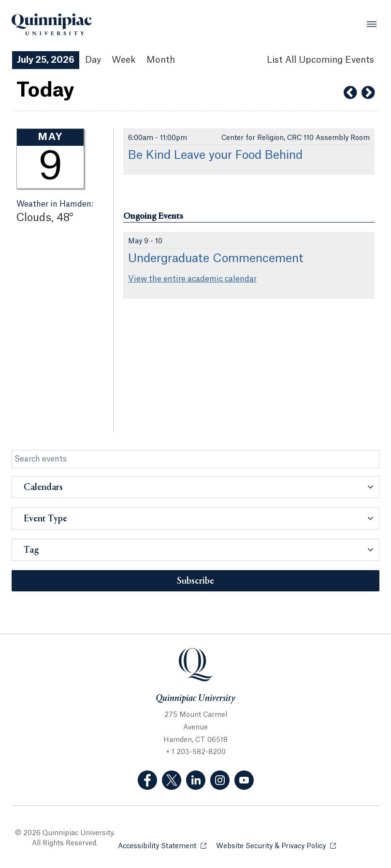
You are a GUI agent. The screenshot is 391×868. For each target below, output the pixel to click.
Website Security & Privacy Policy (276, 846)
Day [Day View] (93, 60)
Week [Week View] (124, 60)
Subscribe (195, 581)
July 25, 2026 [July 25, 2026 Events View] (46, 60)
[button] (195, 487)
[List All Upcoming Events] (320, 60)
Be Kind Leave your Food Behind (215, 155)
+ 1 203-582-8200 (196, 752)
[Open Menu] (372, 24)
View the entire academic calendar (192, 279)
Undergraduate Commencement (216, 259)
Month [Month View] (161, 60)
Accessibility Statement (162, 846)
